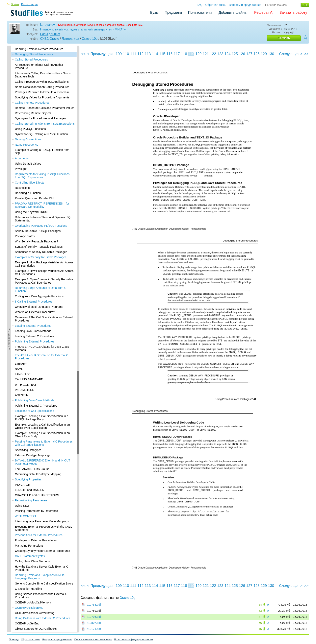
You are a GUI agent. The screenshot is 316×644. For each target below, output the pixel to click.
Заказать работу (293, 13)
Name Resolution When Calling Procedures (42, 87)
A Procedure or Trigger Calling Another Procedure (39, 66)
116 (169, 54)
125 (235, 54)
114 (155, 54)
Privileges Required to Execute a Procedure (42, 92)
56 (260, 623)
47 (260, 617)
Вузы (154, 13)
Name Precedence (27, 145)
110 (126, 54)
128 (257, 54)
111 (133, 54)
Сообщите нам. (134, 25)
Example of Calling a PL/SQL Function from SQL (42, 151)
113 (148, 54)
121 (206, 54)
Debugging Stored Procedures (34, 54)
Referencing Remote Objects (33, 113)
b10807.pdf (94, 623)
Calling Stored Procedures (31, 59)
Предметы (173, 13)
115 (162, 54)
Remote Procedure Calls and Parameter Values (45, 108)
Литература (70, 39)
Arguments (22, 158)
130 (271, 54)
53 (260, 611)
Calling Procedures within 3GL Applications (42, 82)
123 (220, 54)
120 (199, 54)
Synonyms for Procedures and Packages (41, 118)
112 (140, 54)
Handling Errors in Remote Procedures (39, 49)
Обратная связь (216, 5)
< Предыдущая (100, 54)
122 (213, 54)
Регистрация (29, 4)
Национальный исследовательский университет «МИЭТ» (83, 29)
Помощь (14, 639)
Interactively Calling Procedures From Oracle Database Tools (43, 75)
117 (177, 54)
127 (249, 54)
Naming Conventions (28, 139)
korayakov (47, 25)
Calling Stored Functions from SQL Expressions (45, 124)
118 (184, 54)
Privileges (21, 169)
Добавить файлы (233, 13)
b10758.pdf (94, 605)
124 (228, 54)
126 (242, 54)
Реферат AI (264, 13)
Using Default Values (28, 164)
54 (260, 605)
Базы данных (50, 34)
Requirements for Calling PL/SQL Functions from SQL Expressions (42, 176)
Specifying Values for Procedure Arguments (42, 97)
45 (260, 629)
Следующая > (291, 54)
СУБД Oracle (50, 39)
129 (264, 54)
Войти (15, 4)
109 (119, 54)
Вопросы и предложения (245, 5)
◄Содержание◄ (9, 116)
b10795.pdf (94, 617)
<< (83, 54)
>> (306, 54)
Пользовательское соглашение (93, 639)
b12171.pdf (94, 629)
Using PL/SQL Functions (30, 129)
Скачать (284, 38)
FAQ (200, 5)
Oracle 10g (90, 39)
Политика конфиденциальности (133, 639)
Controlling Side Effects (30, 183)
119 (191, 54)
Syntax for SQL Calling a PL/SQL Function (41, 134)
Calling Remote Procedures (32, 103)
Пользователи (200, 13)
